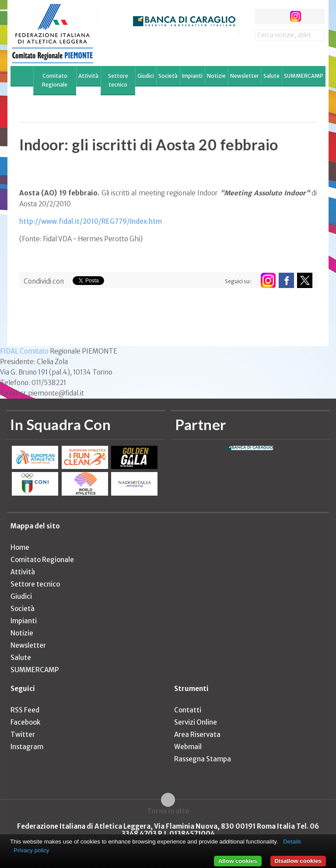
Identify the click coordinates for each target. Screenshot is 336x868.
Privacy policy (31, 850)
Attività (88, 76)
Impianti (192, 76)
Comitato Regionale (55, 80)
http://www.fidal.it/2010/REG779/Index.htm (91, 221)
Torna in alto (168, 811)
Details (292, 842)
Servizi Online (196, 722)
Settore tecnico (118, 80)
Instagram (27, 747)
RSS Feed (25, 710)
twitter (279, 16)
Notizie (216, 76)
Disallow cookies (298, 861)
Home (20, 547)
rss (312, 16)
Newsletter (245, 76)
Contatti (188, 710)
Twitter (23, 734)
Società (168, 76)
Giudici (146, 76)
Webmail (188, 747)
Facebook (25, 722)
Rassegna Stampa (203, 759)
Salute (271, 76)
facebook (263, 16)
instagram (296, 16)
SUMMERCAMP (304, 76)
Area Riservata (197, 734)
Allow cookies (238, 861)
